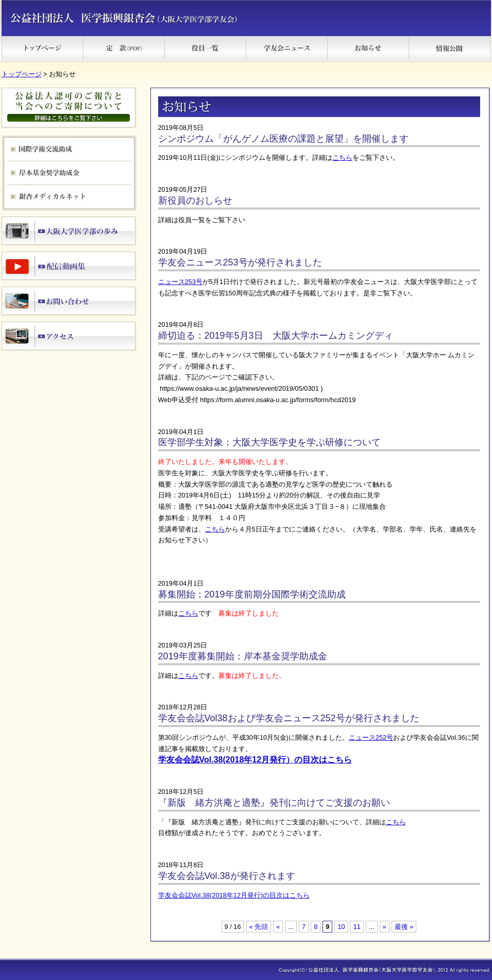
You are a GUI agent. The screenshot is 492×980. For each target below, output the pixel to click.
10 (341, 927)
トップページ (22, 74)
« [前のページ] (278, 927)
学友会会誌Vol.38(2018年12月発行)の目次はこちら (234, 895)
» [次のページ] (385, 927)
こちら (342, 157)
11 (357, 927)
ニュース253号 (180, 282)
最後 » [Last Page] (404, 927)
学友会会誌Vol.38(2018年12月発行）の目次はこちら (255, 760)
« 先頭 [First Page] (259, 927)
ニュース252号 (371, 737)
